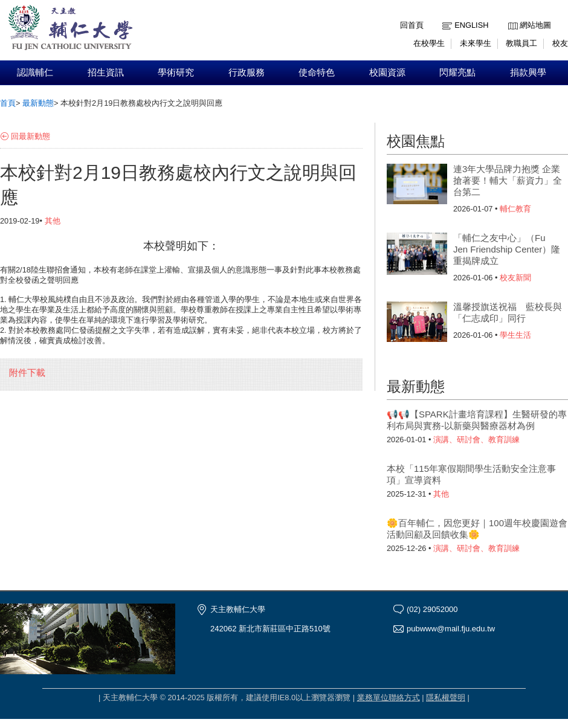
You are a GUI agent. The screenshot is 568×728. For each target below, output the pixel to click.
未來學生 (476, 43)
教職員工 (521, 43)
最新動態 (38, 103)
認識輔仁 (35, 72)
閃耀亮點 (457, 72)
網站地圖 (535, 25)
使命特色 (317, 72)
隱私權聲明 (446, 697)
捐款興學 (528, 72)
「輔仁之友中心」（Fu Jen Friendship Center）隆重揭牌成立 (507, 249)
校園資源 (387, 72)
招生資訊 (106, 72)
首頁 (8, 103)
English (471, 25)
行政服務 (247, 72)
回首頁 (412, 25)
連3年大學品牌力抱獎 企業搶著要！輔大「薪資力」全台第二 (508, 180)
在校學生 (429, 43)
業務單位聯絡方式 (389, 697)
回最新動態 (31, 136)
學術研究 (176, 72)
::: (511, 16)
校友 (560, 43)
